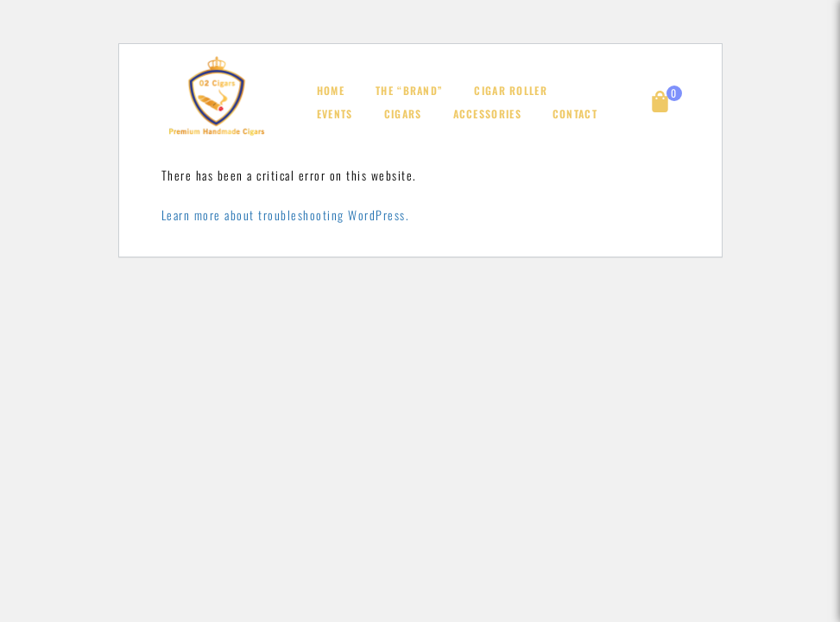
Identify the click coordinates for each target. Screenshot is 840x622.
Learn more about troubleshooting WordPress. (286, 215)
